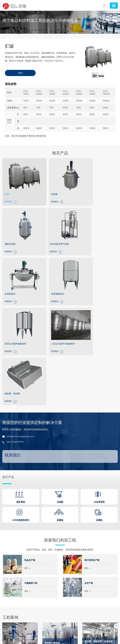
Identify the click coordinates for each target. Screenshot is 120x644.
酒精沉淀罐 (89, 189)
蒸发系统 (45, 604)
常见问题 (102, 604)
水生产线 (89, 470)
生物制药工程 (31, 470)
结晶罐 (47, 189)
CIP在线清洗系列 (48, 618)
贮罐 (7, 189)
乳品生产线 (30, 447)
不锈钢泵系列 (46, 622)
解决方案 (102, 590)
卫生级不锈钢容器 (48, 599)
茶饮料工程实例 (52, 530)
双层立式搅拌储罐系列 (15, 280)
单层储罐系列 (90, 234)
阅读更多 (8, 197)
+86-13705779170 (15, 329)
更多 (26, 455)
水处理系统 (45, 613)
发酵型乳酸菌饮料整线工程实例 (59, 558)
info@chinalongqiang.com (21, 323)
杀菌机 (44, 595)
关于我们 (102, 599)
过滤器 (44, 609)
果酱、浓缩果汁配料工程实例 (19, 561)
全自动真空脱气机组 (14, 234)
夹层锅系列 (49, 234)
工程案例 (102, 595)
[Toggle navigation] (114, 6)
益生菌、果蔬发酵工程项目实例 (99, 530)
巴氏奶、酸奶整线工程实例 (98, 559)
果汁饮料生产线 (92, 447)
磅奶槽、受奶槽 (91, 280)
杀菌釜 (44, 590)
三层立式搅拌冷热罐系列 (56, 280)
